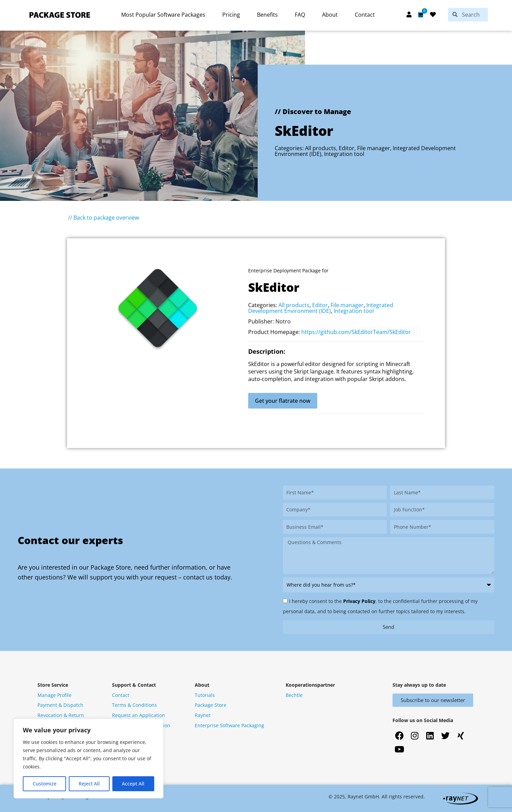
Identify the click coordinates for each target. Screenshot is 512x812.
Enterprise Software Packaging (229, 725)
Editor (347, 148)
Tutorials (205, 695)
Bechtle (294, 695)
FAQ (300, 15)
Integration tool (344, 154)
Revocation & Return (61, 715)
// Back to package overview (103, 218)
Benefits (267, 15)
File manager (374, 148)
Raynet (203, 715)
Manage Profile (54, 695)
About (330, 15)
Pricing (231, 15)
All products (321, 148)
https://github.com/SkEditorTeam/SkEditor (356, 332)
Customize (45, 784)
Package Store (211, 705)
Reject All (89, 784)
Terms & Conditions (134, 705)
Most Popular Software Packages (163, 15)
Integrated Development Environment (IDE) (321, 308)
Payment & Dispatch (60, 705)
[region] (89, 759)
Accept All (133, 784)
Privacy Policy (359, 601)
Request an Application (139, 715)
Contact (365, 15)
